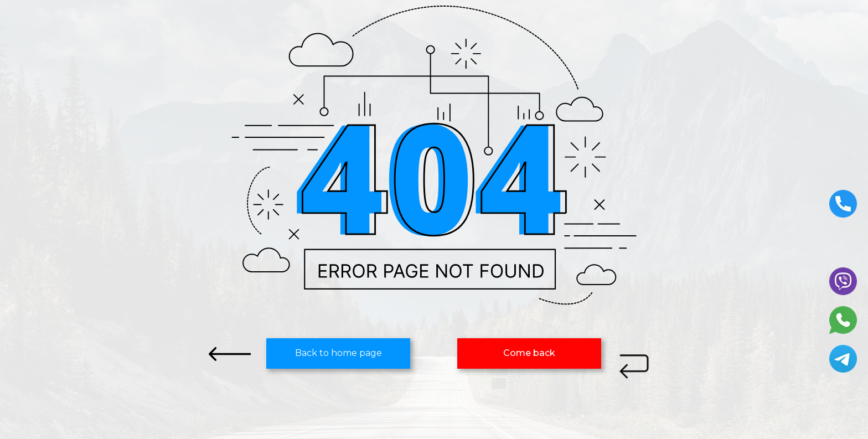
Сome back (529, 353)
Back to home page (339, 353)
